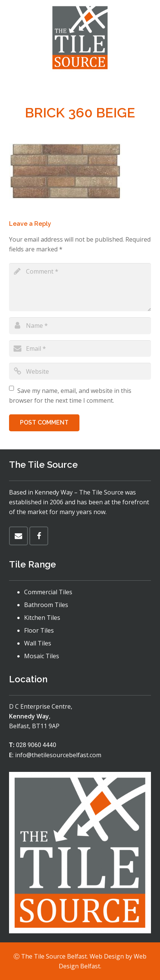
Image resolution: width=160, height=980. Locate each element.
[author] (80, 326)
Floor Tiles (39, 630)
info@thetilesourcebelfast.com (58, 755)
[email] (80, 349)
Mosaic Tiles (42, 656)
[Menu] (80, 85)
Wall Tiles (38, 643)
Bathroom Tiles (46, 605)
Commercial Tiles (48, 592)
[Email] (18, 536)
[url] (80, 371)
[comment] (80, 287)
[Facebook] (39, 536)
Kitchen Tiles (42, 618)
